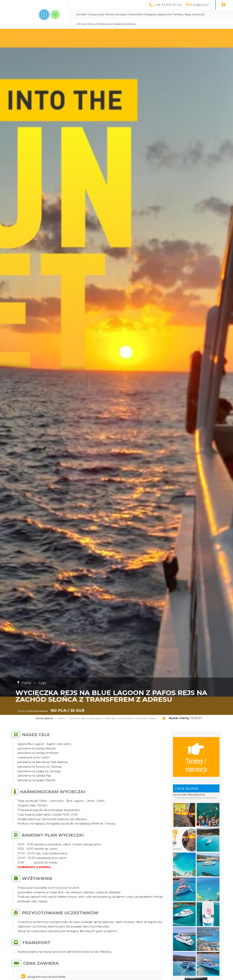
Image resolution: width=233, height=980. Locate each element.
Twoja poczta (96, 14)
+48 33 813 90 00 (168, 5)
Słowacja (121, 14)
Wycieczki (198, 14)
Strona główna (44, 718)
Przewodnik (135, 14)
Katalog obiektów (125, 24)
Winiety (110, 14)
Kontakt (82, 14)
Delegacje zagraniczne (157, 14)
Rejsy (188, 14)
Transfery (178, 14)
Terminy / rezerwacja (196, 757)
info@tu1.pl (200, 5)
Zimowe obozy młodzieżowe (95, 24)
